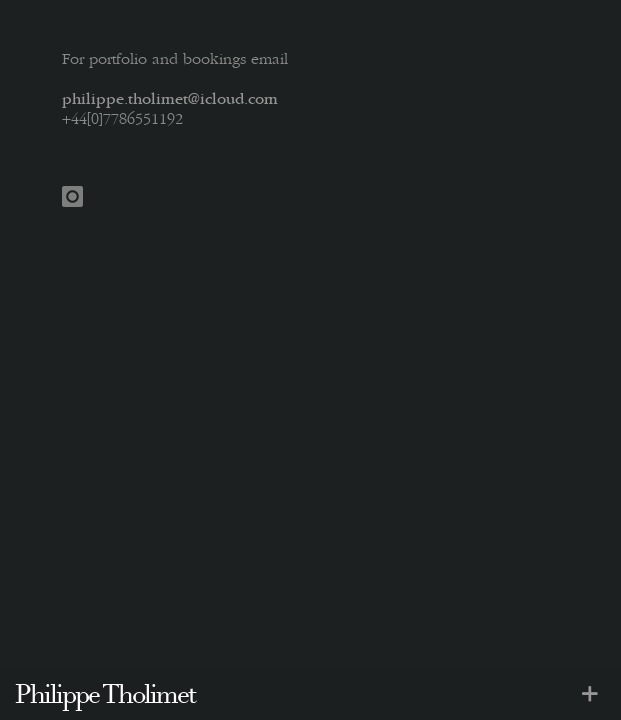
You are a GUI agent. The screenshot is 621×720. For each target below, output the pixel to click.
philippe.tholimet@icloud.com (170, 101)
